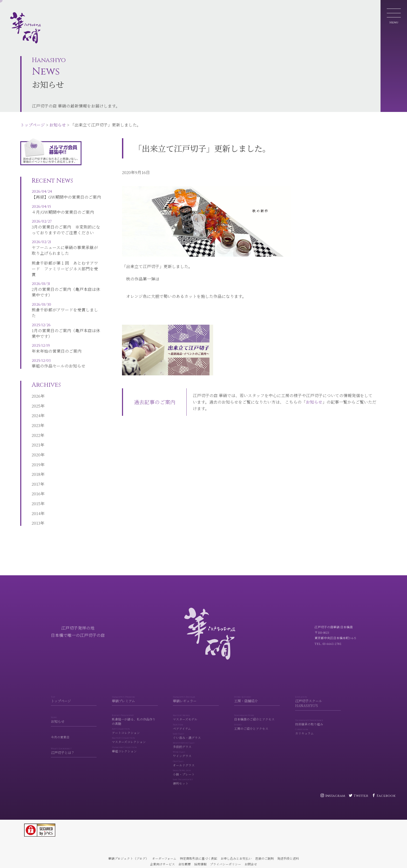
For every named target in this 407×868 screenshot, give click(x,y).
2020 (36, 460)
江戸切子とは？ (74, 759)
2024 (36, 421)
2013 (36, 529)
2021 (36, 451)
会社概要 (185, 864)
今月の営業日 (60, 745)
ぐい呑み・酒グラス (196, 744)
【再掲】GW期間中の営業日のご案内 (67, 197)
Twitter (361, 796)
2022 (36, 441)
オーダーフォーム (164, 858)
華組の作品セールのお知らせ (67, 366)
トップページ (33, 125)
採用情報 (200, 864)
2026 (36, 402)
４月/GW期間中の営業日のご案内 (67, 212)
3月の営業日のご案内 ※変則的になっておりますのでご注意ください (67, 230)
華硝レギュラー (196, 707)
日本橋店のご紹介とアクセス (257, 726)
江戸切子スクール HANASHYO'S (318, 710)
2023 (36, 431)
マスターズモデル (196, 726)
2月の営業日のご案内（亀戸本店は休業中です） (67, 292)
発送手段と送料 (288, 858)
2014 (36, 519)
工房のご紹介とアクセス (257, 735)
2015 (36, 509)
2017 (36, 490)
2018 (36, 480)
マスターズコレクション (135, 748)
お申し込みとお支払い (236, 858)
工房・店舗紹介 (257, 707)
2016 (36, 499)
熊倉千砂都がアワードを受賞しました (67, 313)
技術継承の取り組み (318, 730)
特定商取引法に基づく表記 (199, 858)
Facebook (386, 796)
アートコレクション (135, 739)
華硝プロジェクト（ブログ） (128, 858)
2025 (36, 412)
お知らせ (58, 125)
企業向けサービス (162, 864)
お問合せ (251, 864)
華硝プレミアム (135, 707)
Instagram (335, 796)
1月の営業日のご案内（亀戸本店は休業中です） (67, 334)
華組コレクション (135, 757)
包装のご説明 (264, 858)
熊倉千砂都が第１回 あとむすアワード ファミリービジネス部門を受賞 (65, 271)
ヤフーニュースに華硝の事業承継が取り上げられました (67, 251)
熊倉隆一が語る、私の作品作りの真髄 (135, 728)
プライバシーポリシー (226, 864)
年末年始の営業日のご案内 (67, 351)
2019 (36, 470)
